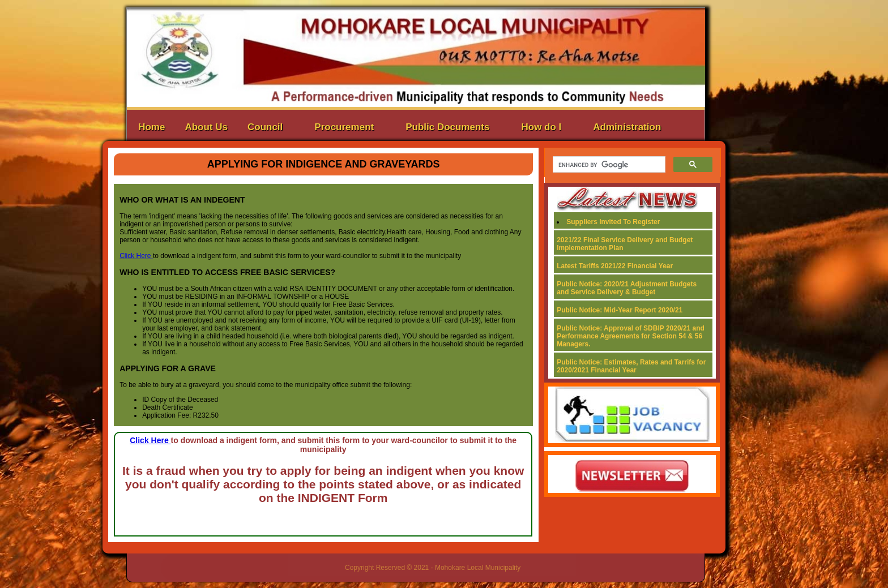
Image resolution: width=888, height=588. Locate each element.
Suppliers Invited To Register (613, 222)
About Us (206, 127)
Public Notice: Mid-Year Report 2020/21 (620, 310)
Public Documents (447, 127)
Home (151, 127)
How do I (542, 127)
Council (265, 127)
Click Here (136, 256)
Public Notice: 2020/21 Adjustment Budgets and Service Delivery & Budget (627, 288)
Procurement (344, 127)
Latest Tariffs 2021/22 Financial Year (615, 266)
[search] (608, 165)
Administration (627, 127)
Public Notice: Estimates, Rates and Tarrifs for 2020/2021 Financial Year (631, 366)
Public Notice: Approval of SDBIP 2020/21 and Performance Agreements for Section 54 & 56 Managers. (631, 336)
